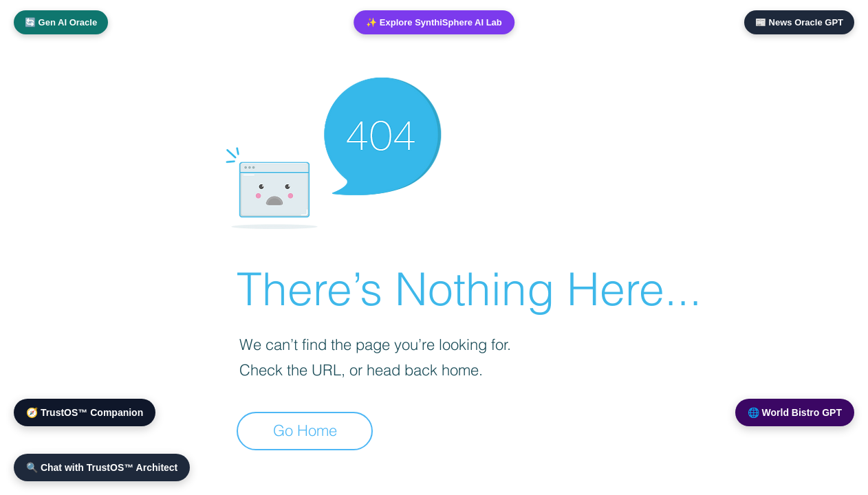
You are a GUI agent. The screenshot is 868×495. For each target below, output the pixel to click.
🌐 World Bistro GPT (795, 412)
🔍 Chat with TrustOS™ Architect (102, 467)
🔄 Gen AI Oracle (61, 22)
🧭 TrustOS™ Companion (85, 412)
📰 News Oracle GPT (799, 22)
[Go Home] (305, 431)
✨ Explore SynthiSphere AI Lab (434, 22)
